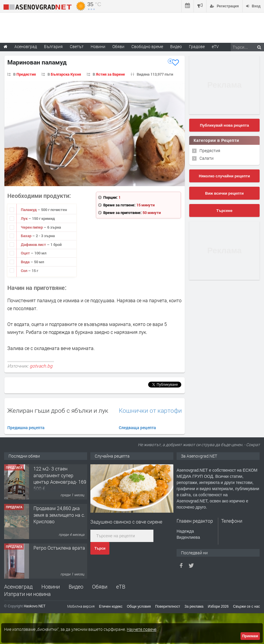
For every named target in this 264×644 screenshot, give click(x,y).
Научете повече (142, 629)
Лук (25, 218)
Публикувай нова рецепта (224, 125)
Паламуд (29, 210)
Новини (98, 46)
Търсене (225, 211)
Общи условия (139, 606)
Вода (26, 262)
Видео (76, 587)
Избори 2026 (218, 606)
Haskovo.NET (35, 606)
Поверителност (168, 606)
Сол (24, 271)
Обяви (100, 587)
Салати (207, 158)
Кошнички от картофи (150, 411)
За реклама (194, 606)
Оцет (26, 253)
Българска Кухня (66, 74)
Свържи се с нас (246, 606)
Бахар (27, 236)
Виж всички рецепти (224, 193)
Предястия (26, 74)
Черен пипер (32, 227)
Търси (100, 548)
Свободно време (147, 46)
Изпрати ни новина (27, 594)
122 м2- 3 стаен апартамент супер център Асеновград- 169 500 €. (60, 478)
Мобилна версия (81, 606)
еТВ (121, 587)
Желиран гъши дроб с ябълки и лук (58, 410)
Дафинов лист (34, 244)
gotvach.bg (41, 366)
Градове (197, 46)
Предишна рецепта (26, 428)
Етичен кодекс (111, 606)
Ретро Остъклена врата (59, 548)
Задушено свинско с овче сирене (126, 522)
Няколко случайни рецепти (224, 176)
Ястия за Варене (110, 74)
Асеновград (18, 587)
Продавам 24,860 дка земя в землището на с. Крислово (59, 515)
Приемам (250, 636)
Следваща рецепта (137, 428)
